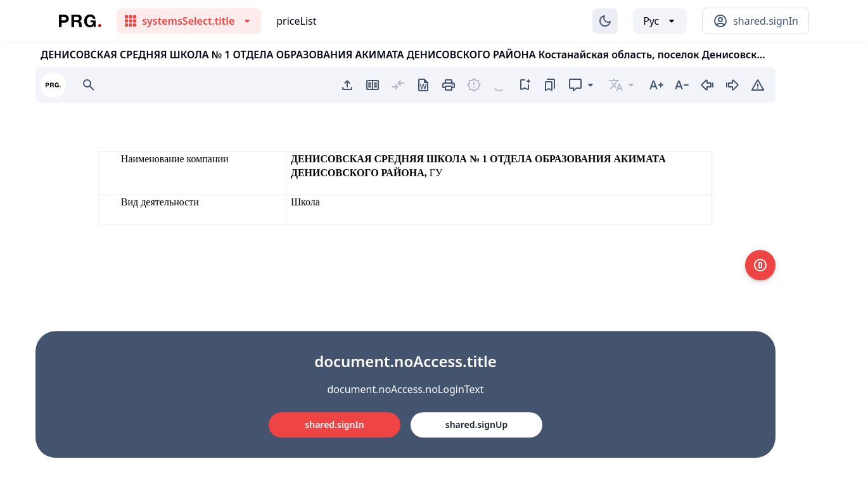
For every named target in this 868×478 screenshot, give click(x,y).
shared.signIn (334, 424)
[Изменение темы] (605, 21)
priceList (296, 21)
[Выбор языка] (660, 21)
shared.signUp (476, 424)
